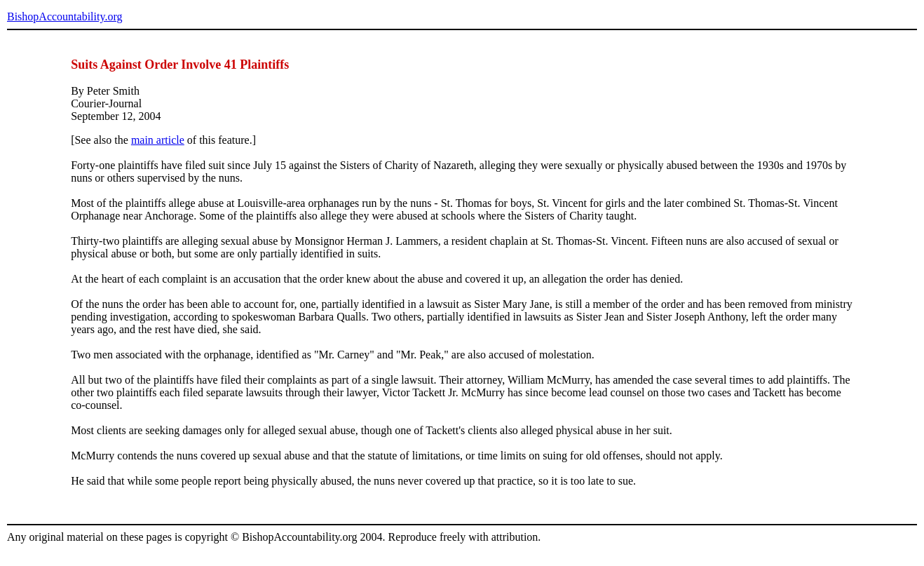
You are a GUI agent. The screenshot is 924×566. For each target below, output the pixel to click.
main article (158, 140)
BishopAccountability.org (64, 16)
